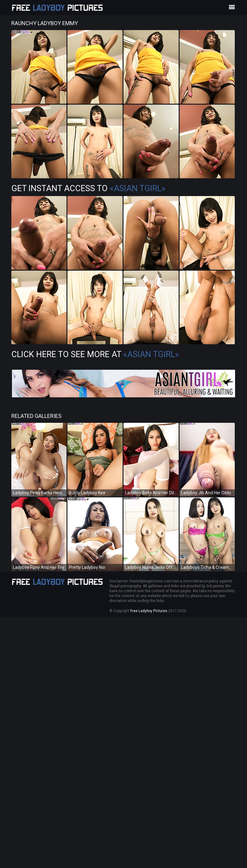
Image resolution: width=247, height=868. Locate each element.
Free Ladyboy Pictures (149, 611)
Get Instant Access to (88, 188)
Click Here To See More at (95, 354)
